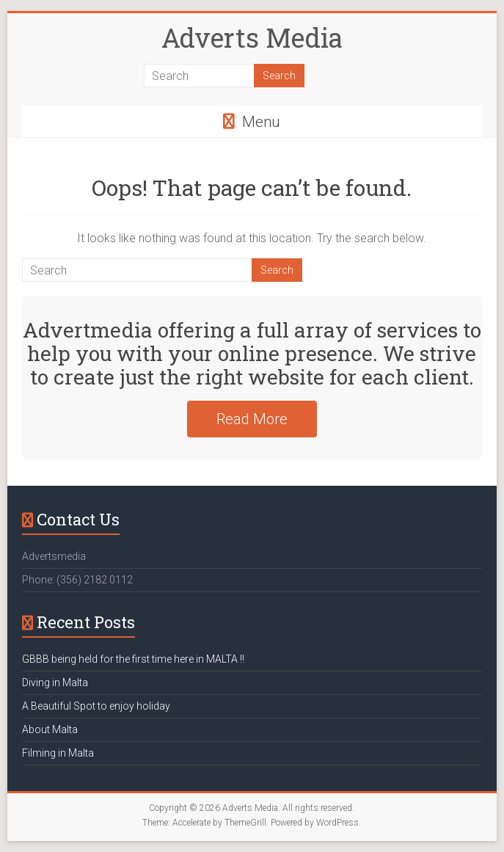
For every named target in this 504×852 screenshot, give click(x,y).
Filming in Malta (58, 753)
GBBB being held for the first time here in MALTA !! (133, 659)
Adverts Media (252, 37)
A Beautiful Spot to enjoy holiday (96, 706)
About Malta (50, 729)
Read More (252, 419)
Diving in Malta (55, 682)
